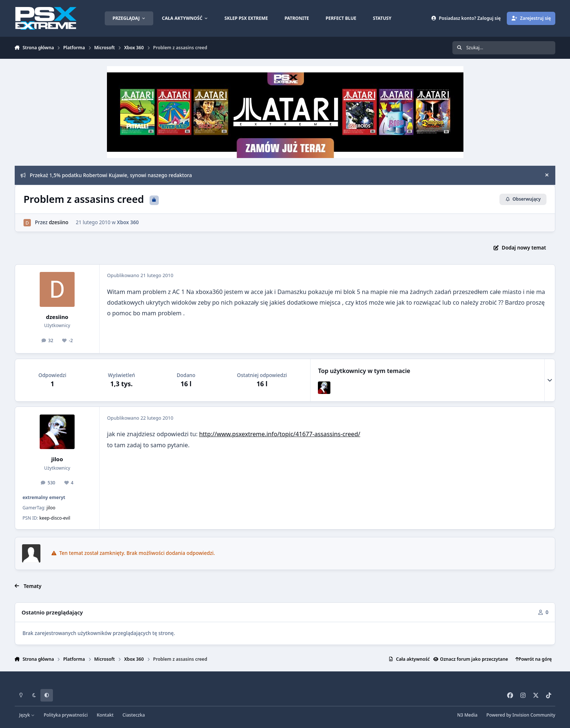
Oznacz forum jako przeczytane (471, 659)
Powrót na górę (534, 659)
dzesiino (59, 222)
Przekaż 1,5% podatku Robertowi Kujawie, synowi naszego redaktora (106, 175)
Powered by (521, 715)
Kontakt (105, 715)
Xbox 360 (128, 222)
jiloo (57, 459)
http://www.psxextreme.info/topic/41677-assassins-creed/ (280, 434)
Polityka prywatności (66, 715)
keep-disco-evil (55, 518)
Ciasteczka (134, 715)
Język (27, 715)
